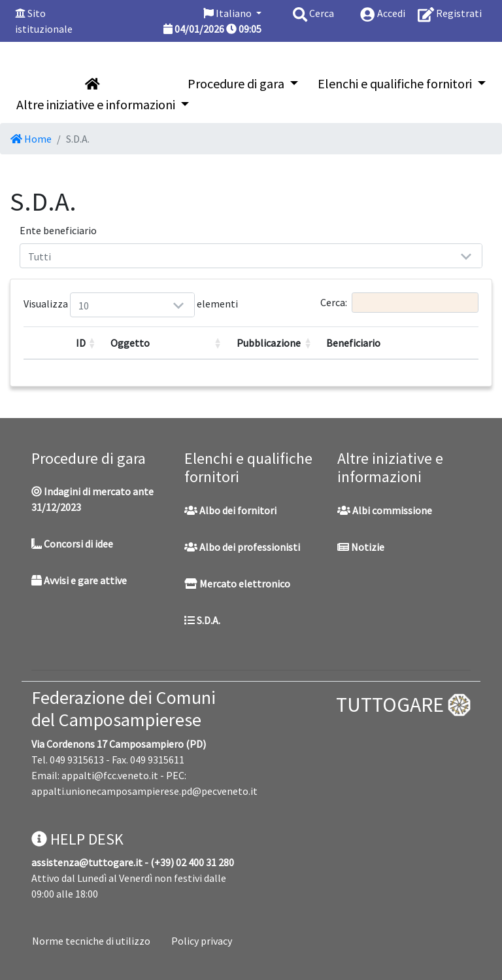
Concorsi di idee (72, 544)
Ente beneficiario (58, 230)
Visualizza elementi (86, 305)
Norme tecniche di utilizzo (91, 941)
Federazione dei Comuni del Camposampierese (124, 709)
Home (31, 139)
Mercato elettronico (237, 584)
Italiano (228, 13)
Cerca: (399, 303)
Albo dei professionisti (242, 547)
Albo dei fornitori (230, 510)
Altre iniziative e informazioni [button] (97, 104)
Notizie (361, 547)
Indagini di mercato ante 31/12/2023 (92, 499)
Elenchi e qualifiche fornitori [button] (396, 83)
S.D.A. (202, 620)
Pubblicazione (269, 343)
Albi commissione (385, 510)
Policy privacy (202, 941)
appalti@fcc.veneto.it (110, 775)
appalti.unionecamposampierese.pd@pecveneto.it (144, 791)
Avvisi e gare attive (79, 580)
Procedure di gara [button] (237, 83)
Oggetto (130, 343)
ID (81, 343)
